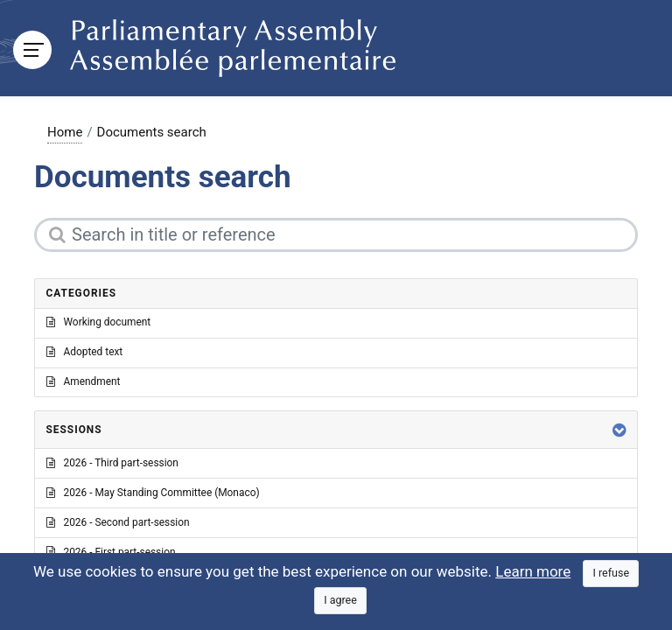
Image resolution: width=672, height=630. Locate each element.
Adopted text (85, 352)
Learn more (533, 571)
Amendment (84, 381)
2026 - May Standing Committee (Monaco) (153, 493)
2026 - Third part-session (112, 463)
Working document (99, 322)
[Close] (611, 574)
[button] (619, 430)
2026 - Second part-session (118, 522)
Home (65, 132)
